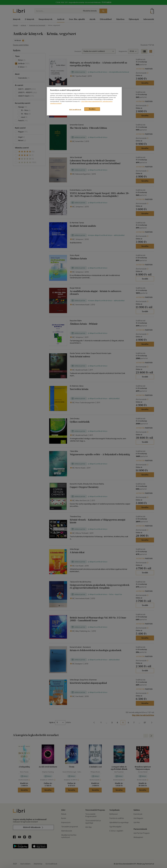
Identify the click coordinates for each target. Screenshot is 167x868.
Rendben (92, 109)
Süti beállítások (75, 110)
